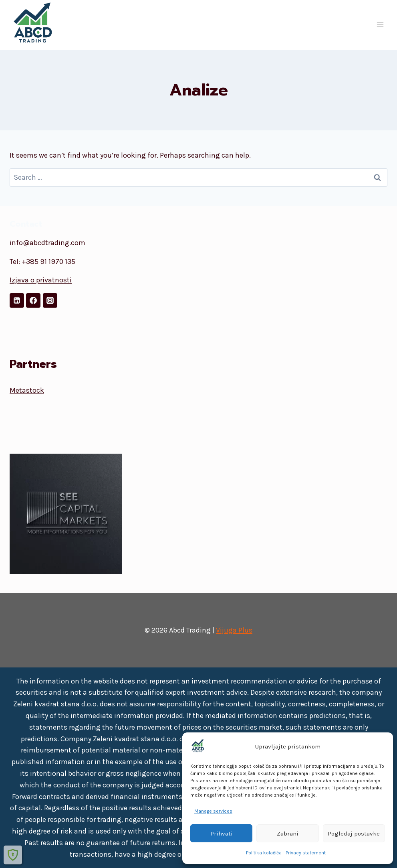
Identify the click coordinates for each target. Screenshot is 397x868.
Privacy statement (306, 853)
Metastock (27, 390)
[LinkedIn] (17, 300)
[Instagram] (50, 300)
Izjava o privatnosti (41, 280)
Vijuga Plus (234, 630)
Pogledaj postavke (354, 834)
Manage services (213, 811)
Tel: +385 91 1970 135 (42, 262)
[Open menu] (380, 25)
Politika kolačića (264, 853)
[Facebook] (33, 300)
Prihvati (222, 834)
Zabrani (288, 834)
